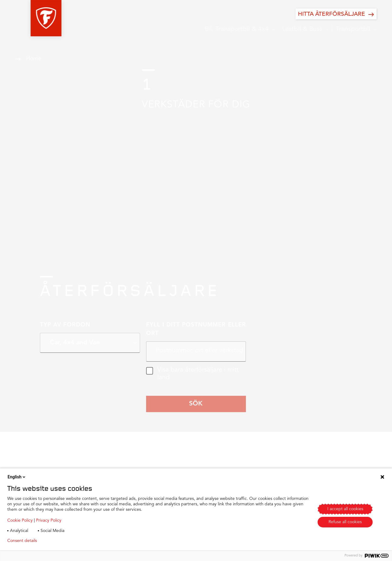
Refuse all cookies (345, 522)
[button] (31, 18)
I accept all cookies (345, 509)
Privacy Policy (49, 520)
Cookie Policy (20, 520)
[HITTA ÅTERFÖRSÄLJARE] (336, 14)
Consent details (22, 541)
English (17, 477)
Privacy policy (59, 541)
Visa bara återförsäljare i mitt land (192, 374)
